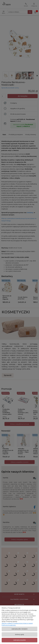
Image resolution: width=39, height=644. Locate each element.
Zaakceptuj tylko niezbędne (20, 629)
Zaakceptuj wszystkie (19, 640)
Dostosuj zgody (19, 634)
